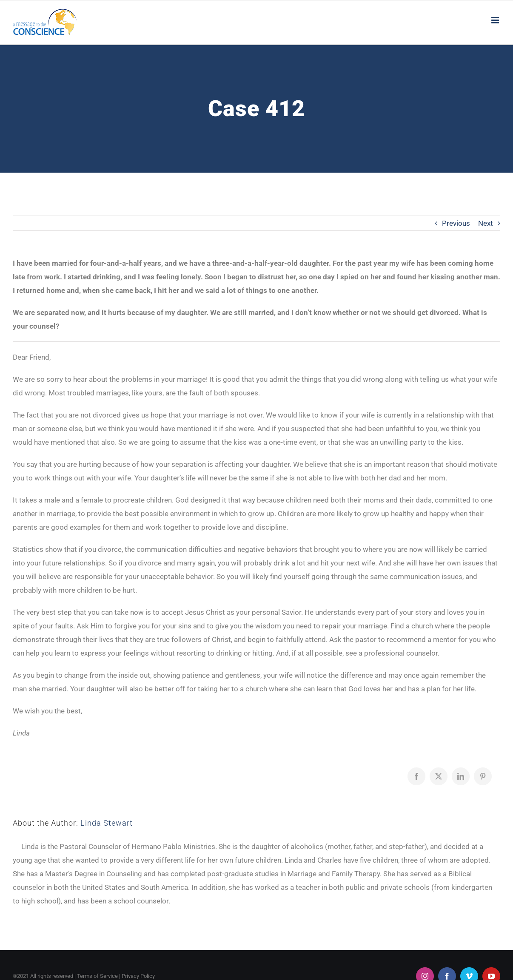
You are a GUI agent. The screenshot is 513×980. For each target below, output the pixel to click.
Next (486, 223)
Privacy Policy (138, 976)
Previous (456, 223)
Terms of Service (97, 976)
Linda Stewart (107, 823)
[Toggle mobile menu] (496, 20)
